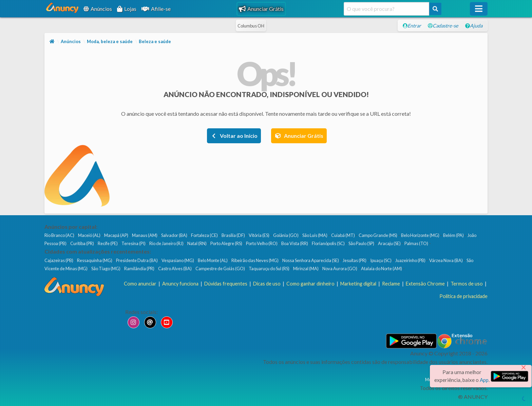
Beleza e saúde (155, 41)
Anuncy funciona (180, 284)
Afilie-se (156, 9)
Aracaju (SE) (390, 243)
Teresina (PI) (134, 243)
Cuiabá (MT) (343, 235)
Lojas (127, 9)
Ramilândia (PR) (140, 269)
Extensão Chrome (425, 284)
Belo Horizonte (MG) (421, 235)
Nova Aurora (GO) (340, 269)
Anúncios (98, 9)
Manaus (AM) (145, 235)
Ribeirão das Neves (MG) (255, 260)
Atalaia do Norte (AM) (382, 269)
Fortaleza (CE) (205, 235)
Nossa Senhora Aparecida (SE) (311, 260)
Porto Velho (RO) (262, 243)
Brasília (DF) (234, 235)
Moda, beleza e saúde (110, 41)
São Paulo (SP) (362, 243)
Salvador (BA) (175, 235)
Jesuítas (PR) (355, 260)
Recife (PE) (108, 243)
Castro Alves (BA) (175, 269)
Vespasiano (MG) (178, 260)
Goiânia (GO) (286, 235)
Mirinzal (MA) (306, 269)
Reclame (391, 284)
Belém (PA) (454, 235)
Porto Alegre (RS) (227, 243)
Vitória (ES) (259, 235)
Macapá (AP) (117, 235)
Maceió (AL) (90, 235)
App (484, 380)
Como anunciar (140, 284)
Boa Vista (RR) (295, 243)
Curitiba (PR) (82, 243)
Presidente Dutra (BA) (137, 260)
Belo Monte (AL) (213, 260)
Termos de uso (467, 284)
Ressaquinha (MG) (95, 260)
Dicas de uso (267, 284)
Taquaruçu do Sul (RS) (269, 269)
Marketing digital (358, 284)
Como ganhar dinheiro (310, 284)
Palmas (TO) (417, 243)
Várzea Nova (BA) (446, 260)
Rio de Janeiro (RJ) (167, 243)
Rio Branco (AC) (60, 235)
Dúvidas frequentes (226, 284)
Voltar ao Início (234, 136)
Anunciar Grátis (261, 9)
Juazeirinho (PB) (411, 260)
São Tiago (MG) (106, 269)
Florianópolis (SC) (329, 243)
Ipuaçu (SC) (381, 260)
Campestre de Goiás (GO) (221, 269)
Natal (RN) (197, 243)
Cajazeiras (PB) (59, 260)
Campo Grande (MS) (378, 235)
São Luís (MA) (315, 235)
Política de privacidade (463, 296)
